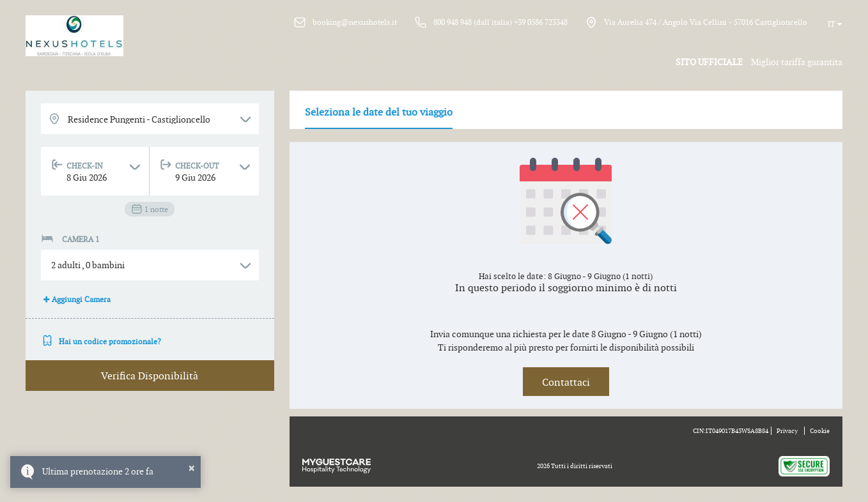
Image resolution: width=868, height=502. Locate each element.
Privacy (787, 431)
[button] (150, 265)
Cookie (820, 431)
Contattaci (566, 382)
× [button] (191, 468)
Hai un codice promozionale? (101, 341)
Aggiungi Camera (76, 299)
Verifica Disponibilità (150, 376)
